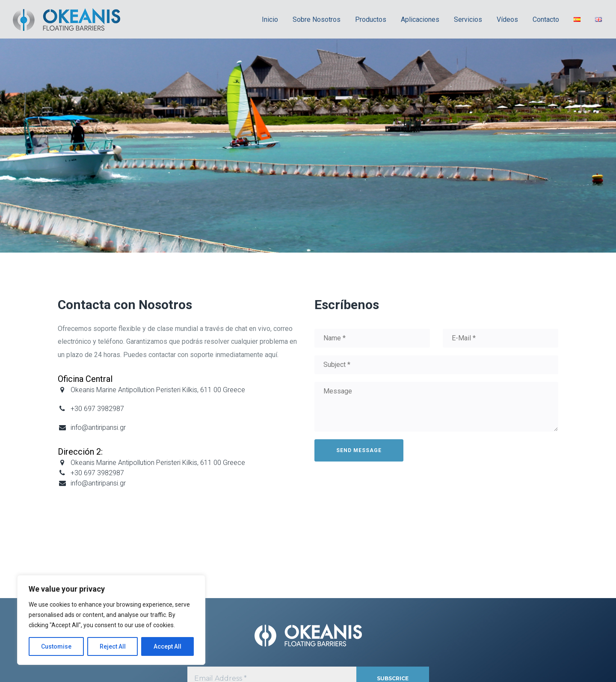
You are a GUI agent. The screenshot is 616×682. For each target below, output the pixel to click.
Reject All (113, 646)
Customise (56, 646)
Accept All (167, 646)
